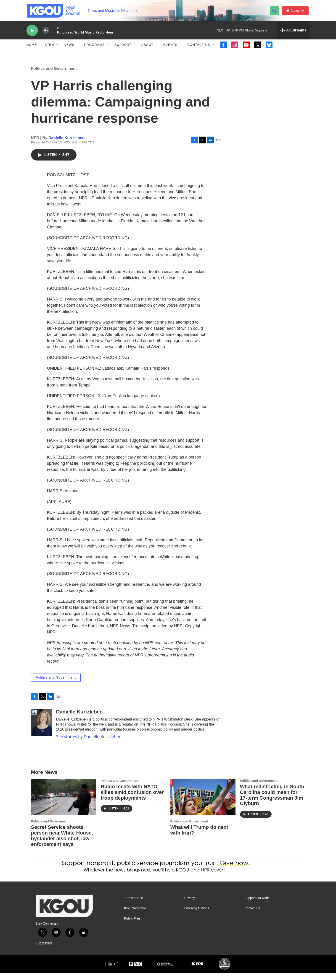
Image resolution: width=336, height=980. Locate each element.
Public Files (132, 926)
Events (170, 47)
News (69, 47)
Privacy (190, 905)
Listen (48, 47)
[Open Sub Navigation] (58, 47)
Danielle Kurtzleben (66, 145)
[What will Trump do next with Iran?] (203, 804)
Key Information (135, 916)
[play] (32, 33)
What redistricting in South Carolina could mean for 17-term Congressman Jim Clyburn (272, 802)
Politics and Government (54, 76)
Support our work (257, 905)
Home (32, 47)
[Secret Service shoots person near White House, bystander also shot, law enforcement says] (64, 804)
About (147, 47)
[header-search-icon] (275, 12)
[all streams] (293, 33)
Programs (95, 47)
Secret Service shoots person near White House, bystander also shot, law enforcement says (62, 843)
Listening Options (197, 916)
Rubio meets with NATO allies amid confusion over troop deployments (132, 799)
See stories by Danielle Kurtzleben (89, 744)
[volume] (46, 33)
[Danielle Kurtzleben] (41, 730)
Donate (298, 12)
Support (123, 47)
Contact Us (199, 47)
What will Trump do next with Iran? (199, 837)
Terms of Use (134, 905)
